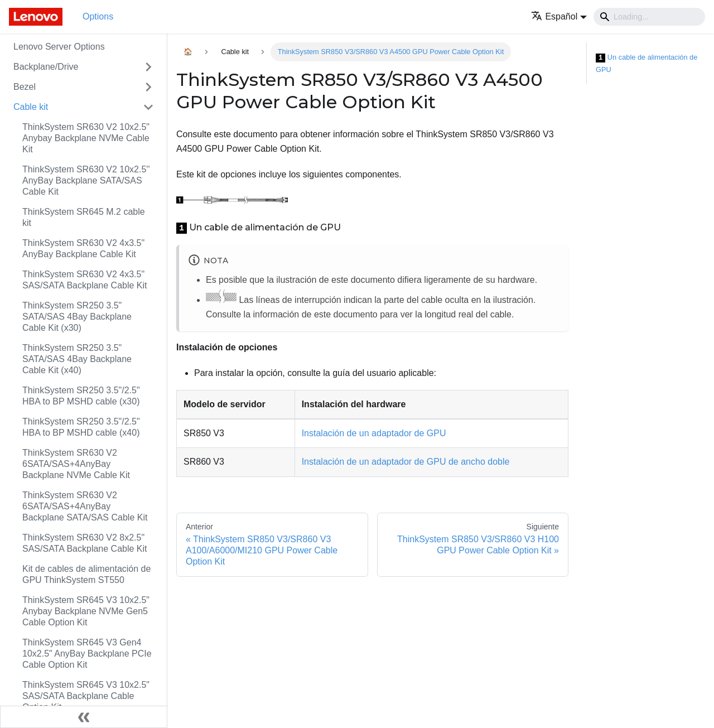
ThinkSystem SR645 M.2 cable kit (84, 217)
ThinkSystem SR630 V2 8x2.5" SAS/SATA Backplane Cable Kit (85, 543)
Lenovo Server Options (59, 47)
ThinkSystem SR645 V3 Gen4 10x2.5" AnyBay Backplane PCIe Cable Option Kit (87, 654)
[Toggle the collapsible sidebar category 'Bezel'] (148, 87)
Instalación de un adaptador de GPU (374, 433)
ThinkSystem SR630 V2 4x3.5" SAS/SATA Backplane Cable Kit (85, 280)
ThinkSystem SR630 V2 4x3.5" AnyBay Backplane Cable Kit (83, 249)
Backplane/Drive (46, 67)
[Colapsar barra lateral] (84, 717)
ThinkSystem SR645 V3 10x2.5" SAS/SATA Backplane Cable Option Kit (86, 696)
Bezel (25, 87)
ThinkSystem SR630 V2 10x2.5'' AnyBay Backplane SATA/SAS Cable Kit (86, 180)
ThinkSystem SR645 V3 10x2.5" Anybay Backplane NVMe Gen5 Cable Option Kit (86, 611)
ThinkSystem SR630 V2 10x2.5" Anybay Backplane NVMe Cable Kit (86, 138)
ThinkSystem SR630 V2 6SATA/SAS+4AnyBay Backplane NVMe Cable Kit (76, 464)
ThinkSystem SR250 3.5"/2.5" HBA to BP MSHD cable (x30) (81, 396)
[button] (559, 16)
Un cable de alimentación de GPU (647, 63)
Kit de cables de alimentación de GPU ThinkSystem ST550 (86, 574)
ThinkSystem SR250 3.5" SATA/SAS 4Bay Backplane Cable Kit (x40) (77, 359)
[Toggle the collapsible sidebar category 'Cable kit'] (148, 107)
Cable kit (31, 107)
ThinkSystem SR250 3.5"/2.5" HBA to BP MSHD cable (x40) (81, 427)
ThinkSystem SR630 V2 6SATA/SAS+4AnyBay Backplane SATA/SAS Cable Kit (85, 506)
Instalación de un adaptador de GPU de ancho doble (406, 462)
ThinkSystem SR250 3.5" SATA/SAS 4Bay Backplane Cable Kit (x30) (77, 317)
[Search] (649, 17)
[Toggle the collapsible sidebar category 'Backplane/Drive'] (148, 67)
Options (98, 16)
